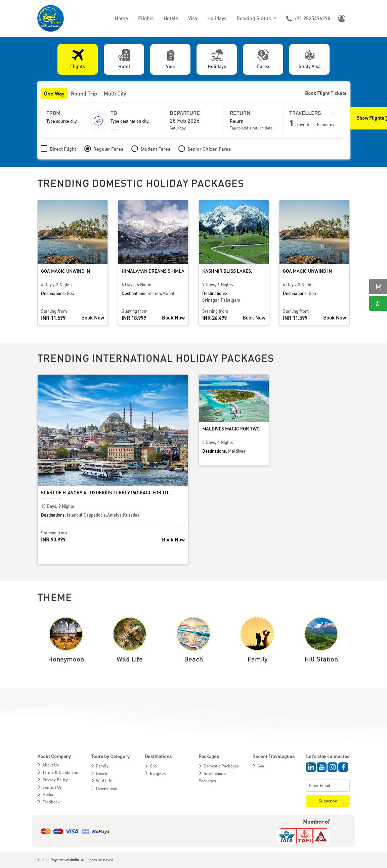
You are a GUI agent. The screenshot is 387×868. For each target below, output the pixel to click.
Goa (153, 766)
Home (121, 18)
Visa (193, 18)
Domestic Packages (221, 766)
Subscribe (328, 801)
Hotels (171, 18)
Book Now (93, 317)
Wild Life (104, 781)
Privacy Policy (55, 780)
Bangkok (158, 773)
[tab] (78, 59)
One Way (54, 93)
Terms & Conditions (60, 772)
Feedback (51, 802)
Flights (146, 18)
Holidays (217, 18)
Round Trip (84, 93)
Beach (102, 773)
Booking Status (254, 18)
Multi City (115, 93)
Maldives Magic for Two (231, 429)
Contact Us (52, 787)
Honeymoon (107, 788)
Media (48, 795)
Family (102, 766)
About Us (51, 765)
